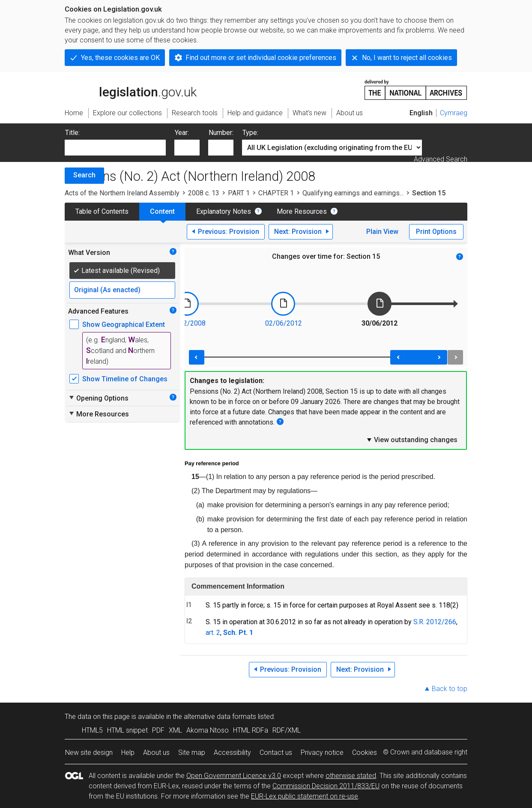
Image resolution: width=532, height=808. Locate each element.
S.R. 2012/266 (435, 622)
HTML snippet (127, 730)
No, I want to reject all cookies (407, 58)
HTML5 (92, 730)
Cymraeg (454, 113)
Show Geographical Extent (124, 325)
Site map (192, 753)
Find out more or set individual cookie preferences (261, 58)
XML (175, 730)
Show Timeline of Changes (125, 379)
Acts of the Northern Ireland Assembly (122, 193)
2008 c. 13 (204, 193)
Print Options (436, 232)
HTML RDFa (251, 730)
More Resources (302, 211)
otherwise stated (351, 776)
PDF (158, 730)
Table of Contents (102, 211)
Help (128, 753)
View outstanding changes (412, 440)
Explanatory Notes (224, 211)
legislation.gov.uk (131, 89)
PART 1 (239, 193)
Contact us (276, 753)
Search (84, 175)
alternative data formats (220, 717)
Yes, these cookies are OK (120, 58)
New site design (89, 753)
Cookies (365, 753)
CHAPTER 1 (276, 193)
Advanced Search (441, 159)
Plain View (382, 232)
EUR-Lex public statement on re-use (305, 796)
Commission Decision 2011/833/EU (326, 786)
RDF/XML (287, 730)
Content (162, 211)
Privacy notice (322, 753)
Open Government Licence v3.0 (234, 776)
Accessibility (232, 753)
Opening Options (98, 398)
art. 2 (213, 633)
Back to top (450, 689)
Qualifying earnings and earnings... (353, 193)
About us (156, 753)
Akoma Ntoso (208, 730)
